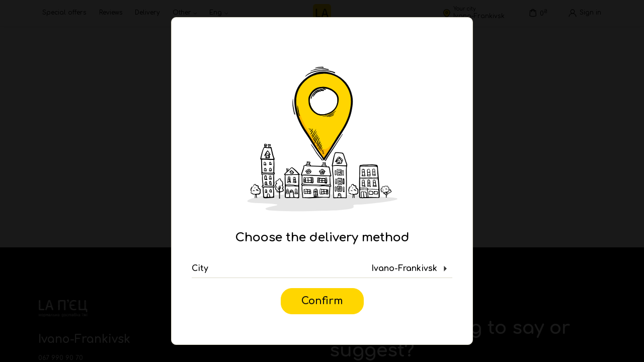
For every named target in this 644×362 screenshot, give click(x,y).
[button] (322, 269)
